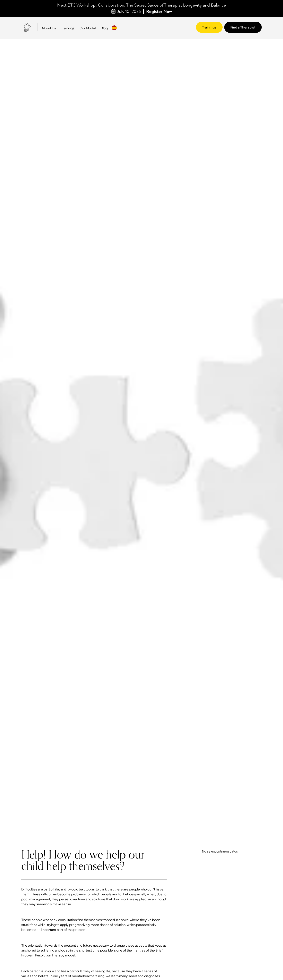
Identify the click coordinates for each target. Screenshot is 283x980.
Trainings (68, 28)
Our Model (88, 28)
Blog (104, 28)
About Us (49, 28)
